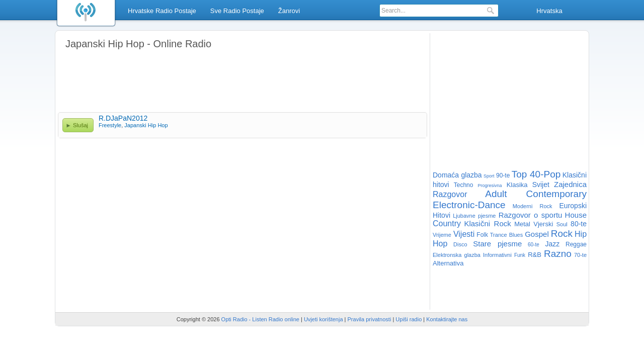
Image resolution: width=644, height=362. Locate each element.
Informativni (497, 255)
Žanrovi (289, 11)
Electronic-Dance (469, 205)
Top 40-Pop (536, 174)
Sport (489, 176)
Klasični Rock (487, 223)
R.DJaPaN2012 (123, 118)
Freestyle (110, 125)
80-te (579, 224)
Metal (522, 224)
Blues (516, 235)
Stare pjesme (497, 244)
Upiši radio (409, 319)
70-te (580, 255)
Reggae (576, 244)
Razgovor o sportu (531, 215)
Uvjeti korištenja (324, 319)
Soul (562, 224)
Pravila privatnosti (370, 319)
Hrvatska (549, 11)
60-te (534, 245)
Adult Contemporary (536, 194)
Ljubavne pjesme (474, 216)
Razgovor (450, 194)
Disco (460, 244)
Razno (558, 254)
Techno (464, 185)
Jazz (553, 244)
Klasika (517, 185)
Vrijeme (442, 235)
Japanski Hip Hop (146, 125)
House (576, 215)
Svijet (541, 185)
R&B (535, 255)
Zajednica (570, 184)
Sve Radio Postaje (237, 11)
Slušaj (80, 125)
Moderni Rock (533, 206)
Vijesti (464, 234)
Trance (499, 235)
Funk (520, 255)
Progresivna (490, 186)
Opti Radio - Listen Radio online (260, 319)
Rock (562, 234)
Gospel (537, 234)
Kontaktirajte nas (447, 319)
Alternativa (448, 263)
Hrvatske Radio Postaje (162, 11)
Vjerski (543, 224)
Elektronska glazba (457, 255)
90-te (503, 175)
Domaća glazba (457, 175)
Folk (482, 235)
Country (447, 223)
